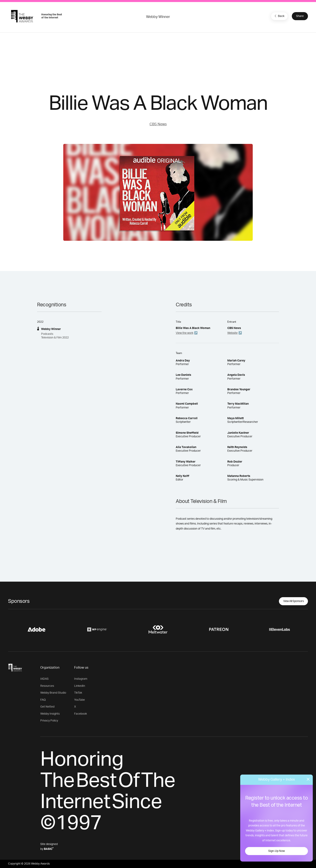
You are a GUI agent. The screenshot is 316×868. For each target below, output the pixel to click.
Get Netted (47, 707)
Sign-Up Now (276, 851)
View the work (185, 333)
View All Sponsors (294, 601)
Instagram (81, 679)
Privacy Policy (49, 721)
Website (232, 333)
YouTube (80, 700)
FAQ (43, 700)
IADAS (44, 679)
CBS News (158, 124)
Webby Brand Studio (53, 693)
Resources (47, 686)
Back (279, 16)
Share (300, 16)
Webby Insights (50, 714)
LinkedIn (80, 686)
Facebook (81, 714)
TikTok (78, 693)
